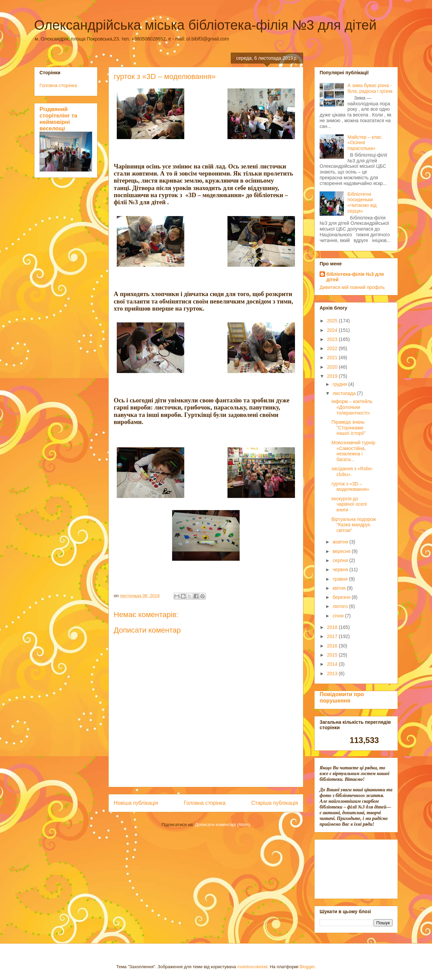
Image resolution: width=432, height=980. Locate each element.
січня (339, 616)
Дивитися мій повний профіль (352, 287)
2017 (333, 636)
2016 (333, 646)
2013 (333, 673)
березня (342, 597)
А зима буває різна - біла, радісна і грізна (370, 88)
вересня (342, 551)
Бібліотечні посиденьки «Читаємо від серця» (362, 203)
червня (341, 570)
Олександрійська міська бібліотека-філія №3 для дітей (205, 25)
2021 (333, 357)
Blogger (307, 967)
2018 (333, 627)
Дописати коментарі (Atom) (223, 825)
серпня (341, 560)
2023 (333, 339)
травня (341, 579)
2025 (333, 321)
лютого (341, 606)
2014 (333, 664)
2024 (333, 330)
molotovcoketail (252, 967)
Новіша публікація (136, 803)
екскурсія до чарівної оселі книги (349, 504)
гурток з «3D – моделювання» (350, 487)
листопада (345, 393)
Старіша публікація (275, 803)
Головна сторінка (205, 803)
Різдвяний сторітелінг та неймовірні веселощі (58, 119)
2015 (333, 655)
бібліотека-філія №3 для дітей (355, 277)
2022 (333, 348)
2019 (333, 376)
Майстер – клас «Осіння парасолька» (365, 143)
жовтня (341, 542)
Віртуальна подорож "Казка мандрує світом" (354, 525)
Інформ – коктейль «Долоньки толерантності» (352, 407)
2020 (333, 367)
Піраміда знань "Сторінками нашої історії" (348, 428)
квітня (340, 588)
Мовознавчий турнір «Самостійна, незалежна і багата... (353, 451)
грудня (340, 384)
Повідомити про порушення (342, 697)
